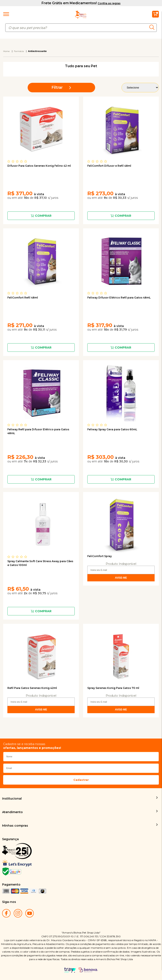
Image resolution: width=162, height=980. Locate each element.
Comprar (43, 216)
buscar (153, 27)
